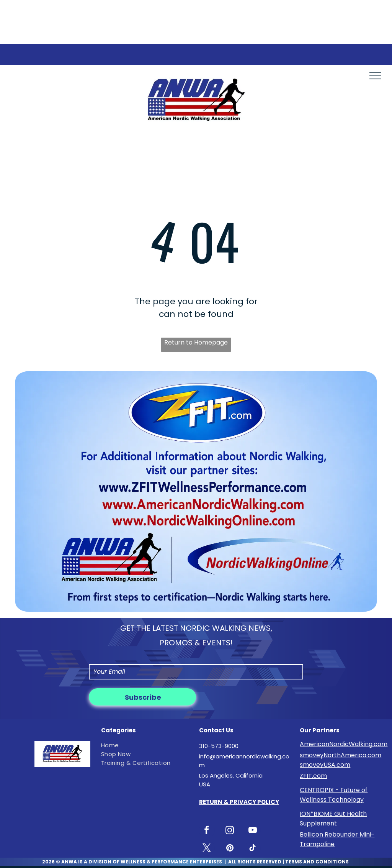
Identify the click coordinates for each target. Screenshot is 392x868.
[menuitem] (144, 745)
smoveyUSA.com (325, 765)
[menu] (375, 76)
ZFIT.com (313, 776)
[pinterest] (230, 849)
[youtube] (253, 831)
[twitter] (207, 849)
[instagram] (230, 831)
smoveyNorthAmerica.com (341, 755)
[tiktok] (253, 849)
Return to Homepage (196, 342)
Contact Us (216, 730)
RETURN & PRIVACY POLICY (239, 802)
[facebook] (207, 831)
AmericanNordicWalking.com (344, 744)
